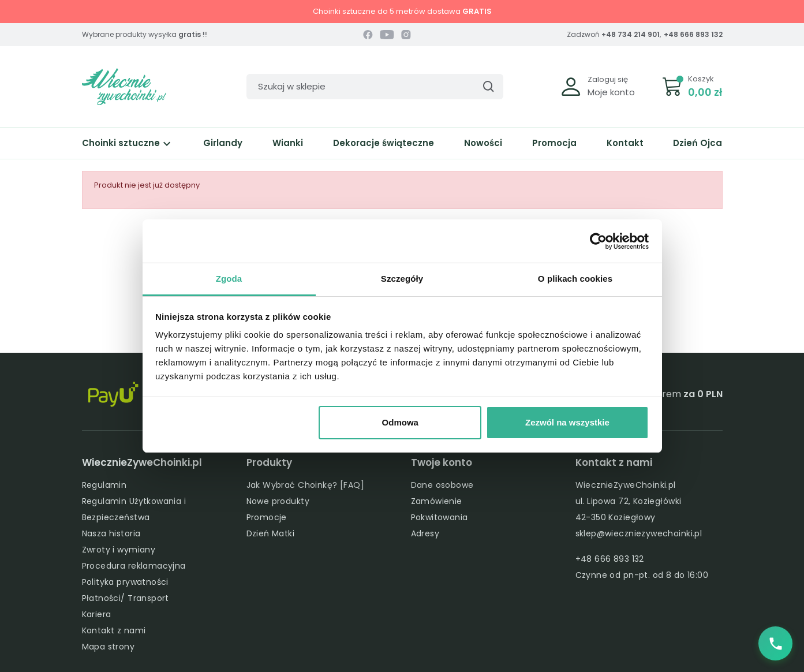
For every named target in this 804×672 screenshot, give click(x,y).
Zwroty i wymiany (119, 550)
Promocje (267, 517)
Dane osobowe (442, 485)
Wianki (288, 143)
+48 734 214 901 (631, 34)
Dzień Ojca (698, 143)
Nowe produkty (278, 501)
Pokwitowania (440, 517)
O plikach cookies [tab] (575, 279)
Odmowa (400, 422)
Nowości (483, 143)
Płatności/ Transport (126, 598)
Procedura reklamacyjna (134, 566)
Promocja (554, 143)
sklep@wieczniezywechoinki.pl (639, 533)
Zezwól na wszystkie (567, 422)
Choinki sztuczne (128, 143)
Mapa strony (109, 647)
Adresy (425, 533)
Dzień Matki (271, 533)
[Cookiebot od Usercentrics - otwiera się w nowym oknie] (598, 241)
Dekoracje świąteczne (384, 143)
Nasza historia (111, 533)
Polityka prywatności (125, 582)
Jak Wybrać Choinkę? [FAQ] (306, 485)
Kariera (97, 614)
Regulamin (104, 485)
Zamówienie (437, 501)
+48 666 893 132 (693, 34)
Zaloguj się (608, 79)
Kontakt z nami (114, 630)
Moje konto (611, 92)
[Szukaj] (375, 87)
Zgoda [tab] (229, 279)
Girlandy (223, 143)
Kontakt (625, 143)
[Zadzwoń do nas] (775, 643)
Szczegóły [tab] (402, 279)
